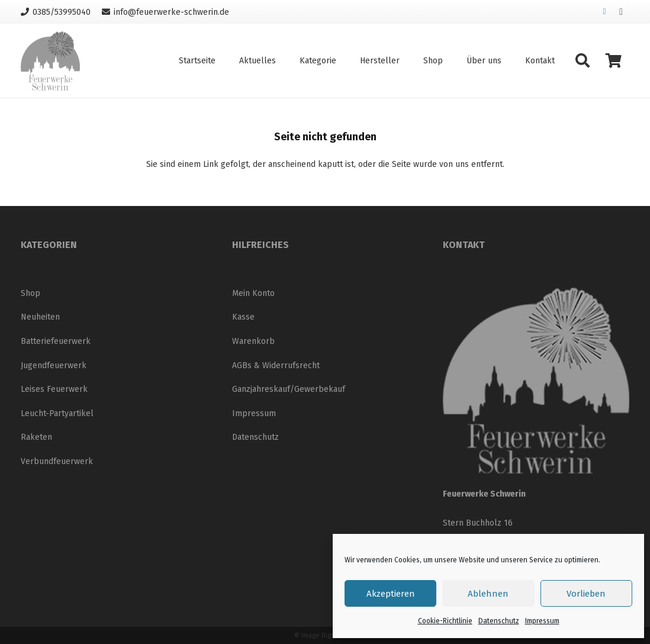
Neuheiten (40, 317)
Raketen (36, 437)
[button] (582, 61)
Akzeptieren (391, 594)
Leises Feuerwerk (54, 389)
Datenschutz (499, 621)
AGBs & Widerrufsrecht (276, 366)
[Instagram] (621, 12)
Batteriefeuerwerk (56, 341)
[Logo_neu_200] (50, 61)
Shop (30, 293)
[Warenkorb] (614, 61)
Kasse (243, 317)
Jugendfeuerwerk (54, 366)
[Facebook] (604, 12)
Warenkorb (253, 341)
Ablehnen (488, 594)
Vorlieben (586, 594)
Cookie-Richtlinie (445, 621)
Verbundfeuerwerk (57, 461)
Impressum (542, 621)
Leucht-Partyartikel (57, 413)
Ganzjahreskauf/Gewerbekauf (289, 389)
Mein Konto (253, 293)
